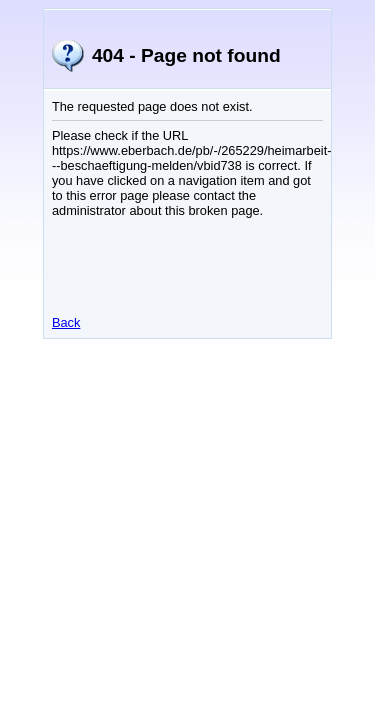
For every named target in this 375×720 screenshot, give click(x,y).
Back (66, 322)
